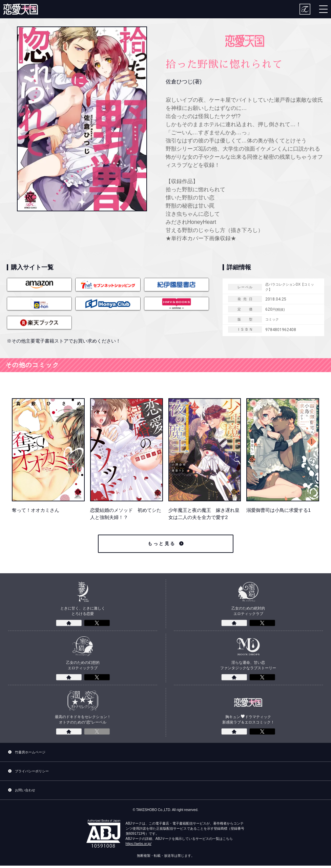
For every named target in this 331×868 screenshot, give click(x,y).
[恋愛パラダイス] (21, 9)
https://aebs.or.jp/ (139, 846)
